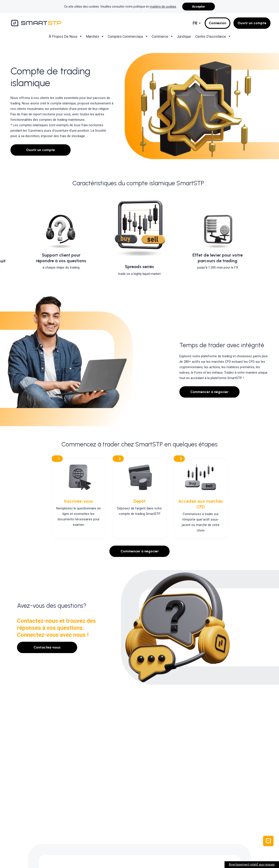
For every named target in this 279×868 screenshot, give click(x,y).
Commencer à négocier (209, 392)
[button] (268, 841)
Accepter (199, 7)
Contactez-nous (47, 647)
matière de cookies (163, 7)
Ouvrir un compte (252, 23)
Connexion (218, 23)
